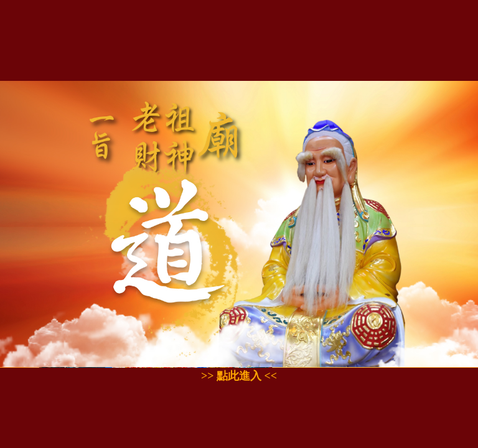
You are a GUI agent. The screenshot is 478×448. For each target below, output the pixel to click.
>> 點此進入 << (239, 376)
